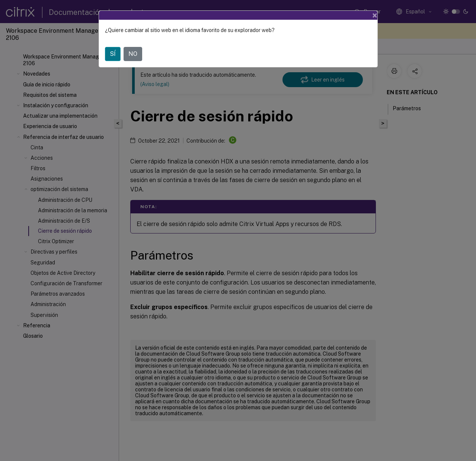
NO (133, 54)
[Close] (375, 15)
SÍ (113, 54)
